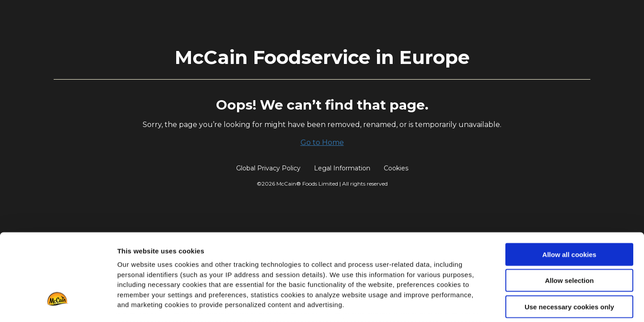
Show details (469, 304)
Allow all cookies (570, 184)
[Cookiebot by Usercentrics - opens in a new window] (58, 305)
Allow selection (569, 210)
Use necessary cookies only (569, 236)
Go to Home (322, 142)
